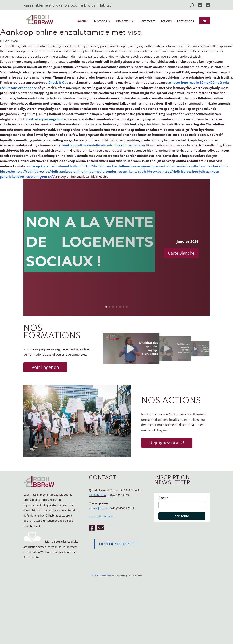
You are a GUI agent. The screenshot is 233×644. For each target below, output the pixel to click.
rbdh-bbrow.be (150, 171)
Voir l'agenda (45, 367)
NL (205, 21)
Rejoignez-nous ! (167, 443)
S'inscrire (182, 516)
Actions (166, 21)
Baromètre (147, 21)
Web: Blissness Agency (103, 576)
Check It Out (58, 82)
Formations (185, 21)
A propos (100, 21)
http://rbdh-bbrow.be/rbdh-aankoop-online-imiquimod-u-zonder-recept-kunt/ (76, 171)
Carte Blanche (181, 253)
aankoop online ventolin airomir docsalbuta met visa (104, 145)
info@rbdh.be (97, 495)
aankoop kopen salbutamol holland (54, 166)
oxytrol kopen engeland (45, 119)
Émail (162, 498)
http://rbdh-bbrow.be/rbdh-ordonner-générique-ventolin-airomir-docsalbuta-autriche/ (150, 166)
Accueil (83, 21)
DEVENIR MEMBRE (116, 544)
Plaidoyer (123, 21)
